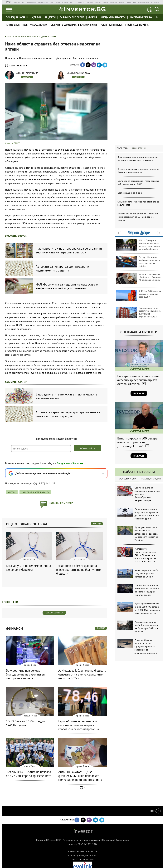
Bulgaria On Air (43, 2)
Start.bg (121, 2)
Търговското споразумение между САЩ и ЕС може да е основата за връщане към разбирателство (145, 555)
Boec (134, 2)
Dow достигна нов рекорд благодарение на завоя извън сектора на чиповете (138, 159)
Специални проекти (113, 17)
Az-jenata (65, 2)
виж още (97, 524)
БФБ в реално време (72, 17)
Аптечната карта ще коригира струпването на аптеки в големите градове (68, 414)
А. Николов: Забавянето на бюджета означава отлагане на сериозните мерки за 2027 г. (82, 674)
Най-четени (139, 148)
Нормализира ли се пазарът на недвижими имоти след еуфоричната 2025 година (139, 314)
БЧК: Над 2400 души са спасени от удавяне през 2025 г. (139, 296)
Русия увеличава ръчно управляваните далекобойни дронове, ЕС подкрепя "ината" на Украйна (146, 534)
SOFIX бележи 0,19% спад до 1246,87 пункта (25, 723)
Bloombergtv (32, 2)
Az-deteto (113, 2)
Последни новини (17, 17)
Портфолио (108, 840)
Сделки (37, 17)
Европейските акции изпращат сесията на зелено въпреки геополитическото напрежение (79, 725)
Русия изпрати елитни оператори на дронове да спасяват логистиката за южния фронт (147, 514)
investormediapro (141, 17)
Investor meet (158, 17)
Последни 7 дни (127, 479)
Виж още (139, 393)
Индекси (50, 17)
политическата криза (35, 25)
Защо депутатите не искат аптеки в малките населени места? (66, 396)
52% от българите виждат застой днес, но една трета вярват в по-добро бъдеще (138, 245)
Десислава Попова (78, 73)
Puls (72, 2)
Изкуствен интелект (112, 25)
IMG (9, 2)
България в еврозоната (64, 25)
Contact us (76, 859)
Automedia (90, 2)
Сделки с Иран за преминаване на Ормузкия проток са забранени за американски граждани (146, 646)
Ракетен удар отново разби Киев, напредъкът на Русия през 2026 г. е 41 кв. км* (147, 627)
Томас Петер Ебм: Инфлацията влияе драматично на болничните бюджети (78, 570)
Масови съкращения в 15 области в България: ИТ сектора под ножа (139, 279)
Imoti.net (98, 2)
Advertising (89, 859)
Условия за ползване (90, 840)
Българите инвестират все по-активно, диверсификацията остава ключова (138, 380)
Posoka (128, 2)
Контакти (41, 840)
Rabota (106, 2)
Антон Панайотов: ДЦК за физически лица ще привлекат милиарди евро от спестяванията (80, 776)
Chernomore (155, 2)
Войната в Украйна (138, 25)
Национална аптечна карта (35, 492)
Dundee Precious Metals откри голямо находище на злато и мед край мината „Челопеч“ (147, 590)
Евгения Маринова (27, 73)
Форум (93, 17)
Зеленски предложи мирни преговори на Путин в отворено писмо (138, 171)
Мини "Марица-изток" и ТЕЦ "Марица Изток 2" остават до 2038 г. (146, 573)
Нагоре (155, 811)
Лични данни (122, 840)
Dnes (23, 2)
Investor (17, 2)
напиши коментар (61, 503)
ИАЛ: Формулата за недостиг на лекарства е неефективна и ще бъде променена (67, 286)
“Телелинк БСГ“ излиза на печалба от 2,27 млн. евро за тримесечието (29, 774)
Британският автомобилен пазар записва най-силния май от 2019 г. (138, 182)
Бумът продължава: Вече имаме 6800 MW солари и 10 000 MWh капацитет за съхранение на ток (147, 608)
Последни (122, 148)
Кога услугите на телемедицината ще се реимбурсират (28, 568)
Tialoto (57, 2)
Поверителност (70, 840)
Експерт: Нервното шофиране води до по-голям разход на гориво (139, 262)
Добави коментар (54, 613)
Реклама (51, 840)
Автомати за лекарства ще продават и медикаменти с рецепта (62, 268)
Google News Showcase (70, 463)
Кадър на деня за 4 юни (130, 193)
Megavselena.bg (144, 2)
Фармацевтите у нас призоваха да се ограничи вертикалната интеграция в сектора (69, 250)
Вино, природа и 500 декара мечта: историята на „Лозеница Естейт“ (137, 442)
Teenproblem (80, 2)
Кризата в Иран (89, 25)
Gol (52, 2)
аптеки (12, 492)
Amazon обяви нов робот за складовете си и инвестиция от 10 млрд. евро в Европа (138, 217)
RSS (59, 840)
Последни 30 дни (151, 479)
